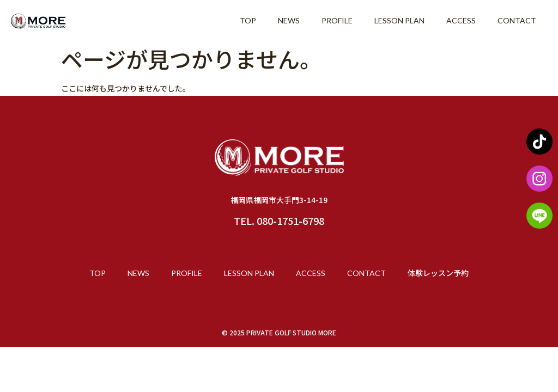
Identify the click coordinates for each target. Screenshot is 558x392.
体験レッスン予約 (438, 273)
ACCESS (461, 20)
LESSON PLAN (399, 20)
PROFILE (337, 20)
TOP (248, 20)
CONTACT (517, 20)
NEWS (289, 20)
